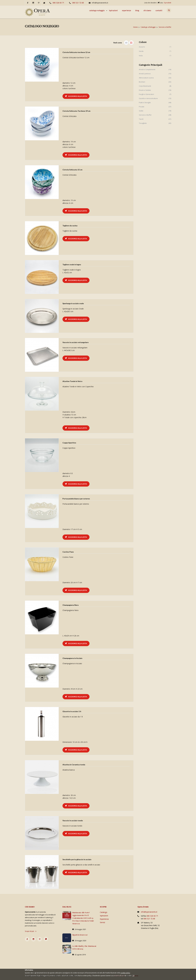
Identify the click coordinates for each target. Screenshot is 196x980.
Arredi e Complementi (147, 69)
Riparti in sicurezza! (80, 935)
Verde (141, 51)
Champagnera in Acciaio (72, 658)
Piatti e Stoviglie (145, 102)
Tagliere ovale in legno (72, 264)
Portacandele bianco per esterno (76, 499)
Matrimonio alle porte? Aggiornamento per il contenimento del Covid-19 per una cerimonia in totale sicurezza (83, 918)
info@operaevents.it (100, 3)
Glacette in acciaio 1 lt (72, 711)
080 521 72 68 (78, 3)
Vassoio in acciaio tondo (73, 821)
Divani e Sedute (145, 90)
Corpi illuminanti (145, 86)
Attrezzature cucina (146, 78)
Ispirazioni (104, 916)
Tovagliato (143, 123)
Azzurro (142, 47)
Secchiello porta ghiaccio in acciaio (77, 859)
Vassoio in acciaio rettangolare (75, 342)
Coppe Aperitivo (69, 443)
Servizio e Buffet (145, 115)
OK (133, 976)
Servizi (102, 922)
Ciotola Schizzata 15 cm (72, 170)
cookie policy (125, 973)
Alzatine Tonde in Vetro (72, 381)
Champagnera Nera (70, 605)
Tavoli (141, 119)
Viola (141, 56)
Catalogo (104, 912)
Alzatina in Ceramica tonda (74, 765)
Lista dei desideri (150, 3)
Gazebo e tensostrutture (148, 98)
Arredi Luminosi (145, 74)
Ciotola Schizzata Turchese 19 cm (76, 111)
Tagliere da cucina (70, 226)
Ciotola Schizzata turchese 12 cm (76, 52)
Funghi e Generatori (146, 94)
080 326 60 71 (58, 3)
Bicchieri (142, 82)
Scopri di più (31, 931)
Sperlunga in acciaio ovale (73, 303)
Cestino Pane (68, 552)
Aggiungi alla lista (76, 96)
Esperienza (104, 919)
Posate (142, 107)
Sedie (141, 111)
